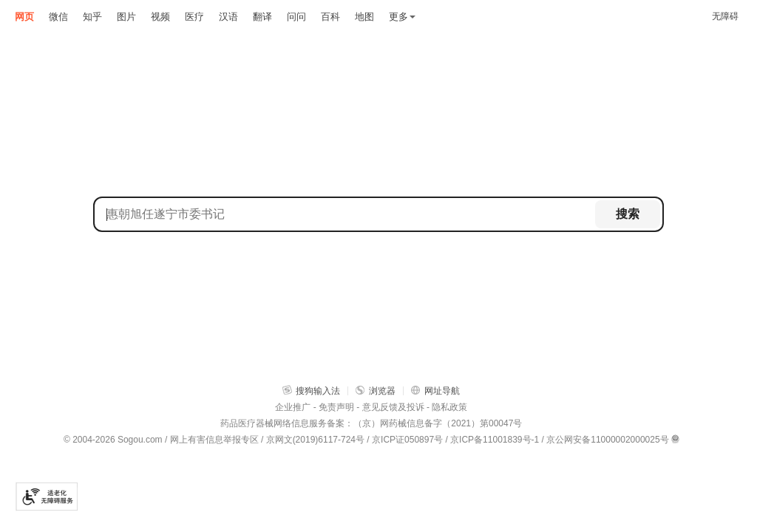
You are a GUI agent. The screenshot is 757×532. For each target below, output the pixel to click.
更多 (402, 17)
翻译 (262, 17)
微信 (58, 17)
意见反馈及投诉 (393, 407)
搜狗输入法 (311, 391)
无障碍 (725, 16)
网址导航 (435, 391)
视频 (160, 17)
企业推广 (293, 407)
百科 (330, 17)
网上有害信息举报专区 (214, 440)
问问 (296, 17)
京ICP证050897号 (407, 440)
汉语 (228, 17)
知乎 (92, 17)
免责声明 (336, 407)
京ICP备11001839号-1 (495, 440)
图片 (126, 17)
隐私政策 (449, 407)
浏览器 (376, 391)
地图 (364, 17)
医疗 (194, 17)
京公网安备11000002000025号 (607, 440)
